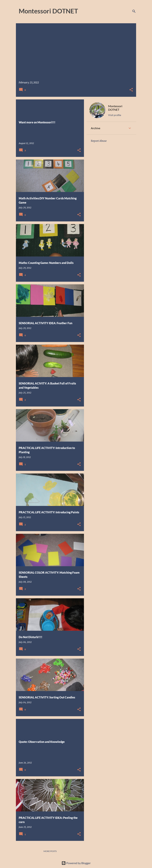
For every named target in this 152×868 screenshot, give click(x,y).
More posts (50, 851)
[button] (131, 90)
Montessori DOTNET (115, 108)
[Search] (134, 11)
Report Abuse (99, 141)
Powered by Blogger (76, 863)
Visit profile (115, 115)
